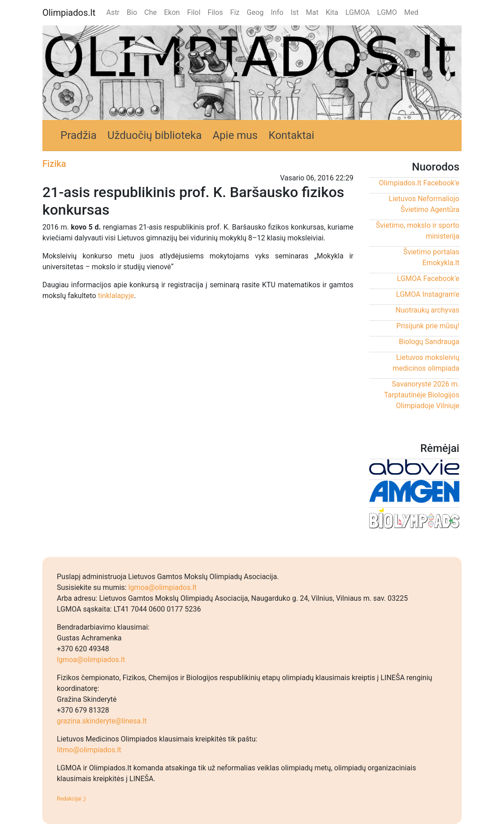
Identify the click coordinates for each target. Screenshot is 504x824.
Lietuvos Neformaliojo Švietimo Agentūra (424, 204)
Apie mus (235, 135)
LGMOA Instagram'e (428, 294)
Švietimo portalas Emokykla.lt (431, 257)
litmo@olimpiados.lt (89, 750)
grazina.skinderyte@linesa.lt (102, 721)
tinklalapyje (116, 296)
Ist (295, 12)
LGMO (387, 12)
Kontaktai (292, 135)
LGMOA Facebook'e (428, 279)
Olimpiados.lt (69, 13)
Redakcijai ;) (71, 799)
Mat (312, 12)
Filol (194, 12)
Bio (132, 12)
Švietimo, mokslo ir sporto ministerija (418, 231)
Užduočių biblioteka (154, 135)
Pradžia (78, 135)
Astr (113, 12)
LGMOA (357, 12)
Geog (255, 12)
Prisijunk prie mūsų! (428, 326)
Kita (332, 12)
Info (277, 12)
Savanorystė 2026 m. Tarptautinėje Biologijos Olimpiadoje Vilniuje (422, 395)
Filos (215, 12)
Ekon (172, 12)
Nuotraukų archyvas (428, 310)
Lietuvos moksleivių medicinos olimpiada (426, 363)
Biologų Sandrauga (429, 342)
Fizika (54, 164)
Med (411, 12)
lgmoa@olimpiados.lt (163, 587)
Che (151, 12)
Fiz (235, 12)
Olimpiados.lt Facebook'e (419, 183)
